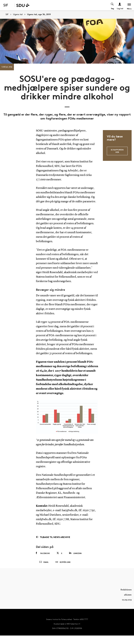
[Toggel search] (112, 5)
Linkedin (75, 553)
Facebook (43, 553)
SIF (7, 14)
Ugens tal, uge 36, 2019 (39, 14)
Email (44, 562)
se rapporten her (117, 151)
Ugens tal (18, 14)
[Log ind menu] (120, 5)
